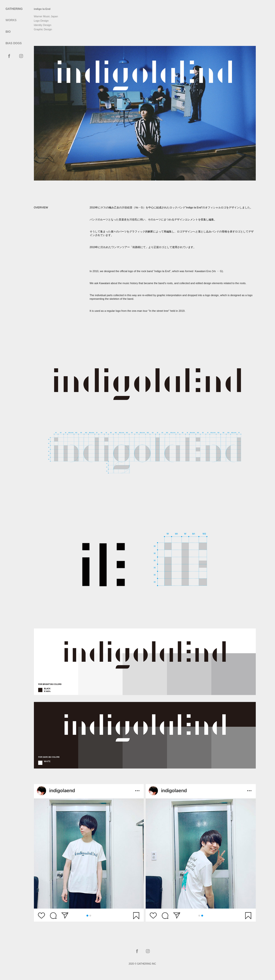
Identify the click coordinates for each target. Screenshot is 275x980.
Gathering (14, 9)
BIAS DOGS (14, 43)
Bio (8, 32)
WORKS (11, 20)
